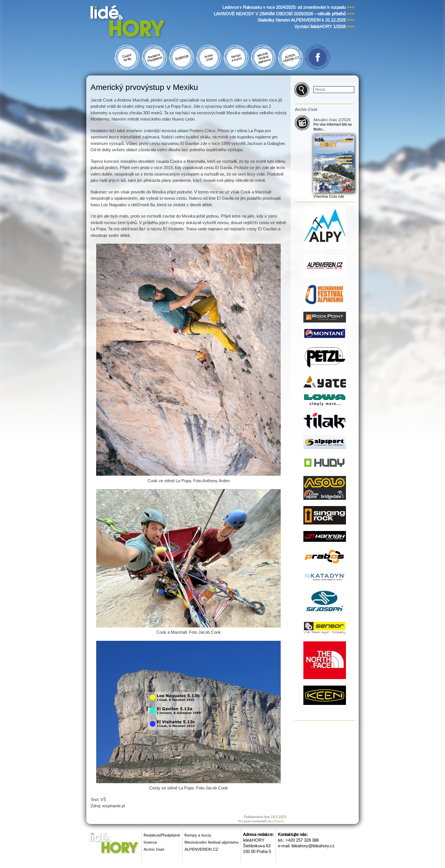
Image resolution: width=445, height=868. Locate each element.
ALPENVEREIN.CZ (201, 849)
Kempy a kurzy (198, 835)
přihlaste (278, 821)
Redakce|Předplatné (162, 835)
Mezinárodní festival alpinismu (212, 842)
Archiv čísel (154, 849)
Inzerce (150, 842)
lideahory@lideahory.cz (313, 846)
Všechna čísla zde (329, 196)
